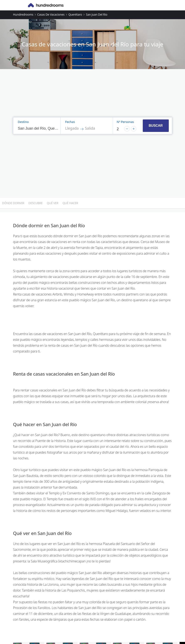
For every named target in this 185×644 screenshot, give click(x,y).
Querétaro (75, 14)
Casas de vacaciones (51, 14)
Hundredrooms (23, 14)
